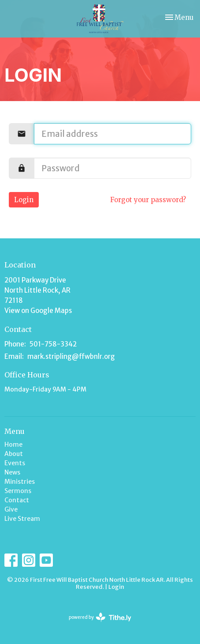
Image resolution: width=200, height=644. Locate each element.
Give (11, 509)
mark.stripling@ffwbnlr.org (71, 356)
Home (13, 444)
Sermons (18, 491)
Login (24, 200)
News (12, 472)
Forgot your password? (148, 200)
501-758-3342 (53, 344)
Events (15, 463)
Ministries (20, 482)
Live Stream (22, 519)
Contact (17, 500)
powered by (100, 617)
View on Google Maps (38, 311)
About (14, 454)
